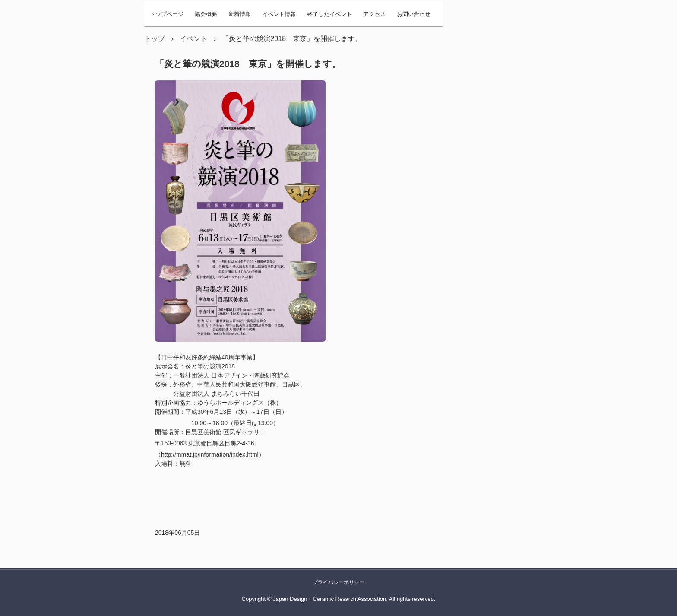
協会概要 (206, 14)
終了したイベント (329, 14)
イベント (193, 39)
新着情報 (240, 14)
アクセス (374, 14)
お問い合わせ (414, 14)
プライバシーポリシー (338, 582)
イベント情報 (279, 14)
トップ (155, 39)
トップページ (167, 14)
